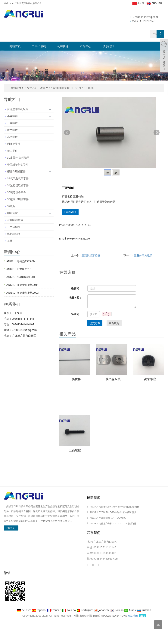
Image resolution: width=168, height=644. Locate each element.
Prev (67, 133)
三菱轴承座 (149, 379)
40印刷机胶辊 (15, 220)
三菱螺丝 (75, 450)
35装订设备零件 (17, 192)
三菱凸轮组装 (112, 379)
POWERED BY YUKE (115, 616)
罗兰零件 (12, 130)
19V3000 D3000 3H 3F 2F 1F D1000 (72, 88)
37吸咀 (11, 206)
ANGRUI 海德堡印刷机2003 (23, 293)
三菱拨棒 (75, 379)
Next (157, 133)
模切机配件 (14, 234)
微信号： (76, 288)
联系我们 (108, 46)
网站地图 (133, 616)
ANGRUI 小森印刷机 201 (21, 277)
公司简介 (63, 46)
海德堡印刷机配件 (18, 109)
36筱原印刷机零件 (18, 199)
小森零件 (12, 116)
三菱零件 (43, 88)
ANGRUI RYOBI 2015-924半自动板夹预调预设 (113, 512)
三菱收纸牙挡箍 (91, 255)
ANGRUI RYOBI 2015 (19, 269)
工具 (10, 241)
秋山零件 (12, 151)
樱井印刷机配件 (16, 171)
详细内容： (75, 297)
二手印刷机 (39, 46)
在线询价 (70, 212)
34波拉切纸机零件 (18, 185)
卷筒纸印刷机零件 (18, 165)
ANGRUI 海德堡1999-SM (21, 261)
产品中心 (86, 46)
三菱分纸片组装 (143, 255)
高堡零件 (12, 137)
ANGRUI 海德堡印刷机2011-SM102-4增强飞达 (113, 523)
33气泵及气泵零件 (18, 178)
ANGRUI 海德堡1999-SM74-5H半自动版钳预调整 (114, 507)
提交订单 (95, 323)
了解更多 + (11, 528)
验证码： (76, 314)
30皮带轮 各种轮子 (18, 158)
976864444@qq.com (145, 17)
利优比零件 (14, 144)
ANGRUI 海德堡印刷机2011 (23, 285)
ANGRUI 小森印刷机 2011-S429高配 (108, 518)
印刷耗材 (12, 213)
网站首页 (15, 46)
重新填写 (114, 323)
